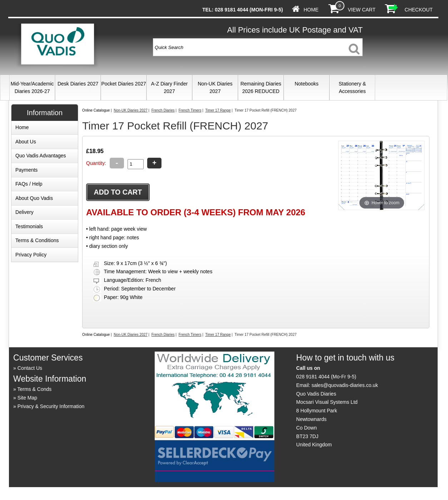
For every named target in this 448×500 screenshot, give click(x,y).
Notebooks (307, 84)
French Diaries (163, 110)
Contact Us (30, 368)
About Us (26, 142)
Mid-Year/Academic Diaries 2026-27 (32, 87)
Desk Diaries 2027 (78, 84)
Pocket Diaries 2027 (123, 84)
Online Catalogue (96, 110)
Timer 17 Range (218, 110)
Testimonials (29, 226)
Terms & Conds (35, 389)
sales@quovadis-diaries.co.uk (345, 385)
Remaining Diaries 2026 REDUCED (261, 87)
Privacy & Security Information (51, 406)
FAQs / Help (29, 184)
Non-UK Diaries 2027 (215, 87)
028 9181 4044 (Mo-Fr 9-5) (326, 377)
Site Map (27, 398)
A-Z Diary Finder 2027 (170, 87)
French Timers (190, 110)
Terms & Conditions (37, 240)
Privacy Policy (31, 255)
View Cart (361, 10)
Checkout (419, 10)
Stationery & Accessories (352, 87)
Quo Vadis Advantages (41, 156)
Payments (26, 170)
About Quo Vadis (34, 198)
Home (311, 10)
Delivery (24, 212)
